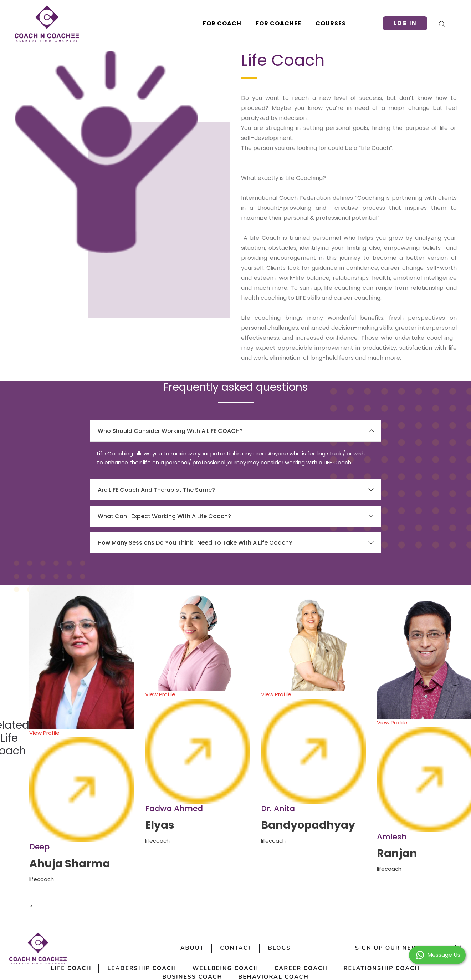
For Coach (222, 23)
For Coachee (278, 23)
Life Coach (71, 969)
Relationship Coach (382, 969)
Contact (236, 948)
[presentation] (30, 906)
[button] (437, 954)
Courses (331, 23)
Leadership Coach (142, 969)
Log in (405, 23)
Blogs (280, 948)
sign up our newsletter (408, 948)
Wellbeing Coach (225, 969)
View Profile (82, 786)
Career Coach (301, 969)
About (192, 948)
